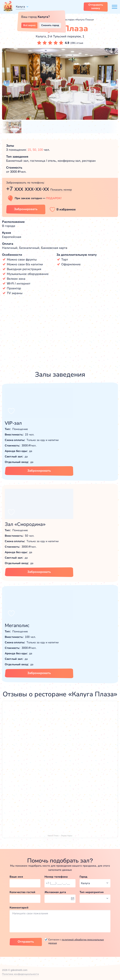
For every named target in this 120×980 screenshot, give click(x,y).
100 (40, 150)
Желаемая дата (55, 892)
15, (30, 150)
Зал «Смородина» (25, 524)
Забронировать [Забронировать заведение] (26, 209)
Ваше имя (16, 877)
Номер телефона (56, 877)
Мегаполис (17, 625)
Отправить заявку (96, 6)
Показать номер (61, 190)
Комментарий (19, 908)
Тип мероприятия (92, 892)
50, (35, 150)
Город (84, 877)
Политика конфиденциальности (20, 974)
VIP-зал (13, 423)
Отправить (26, 942)
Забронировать (39, 471)
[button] (7, 83)
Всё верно (29, 25)
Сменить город (50, 25)
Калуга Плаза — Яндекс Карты (60, 836)
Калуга (20, 7)
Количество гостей (22, 892)
